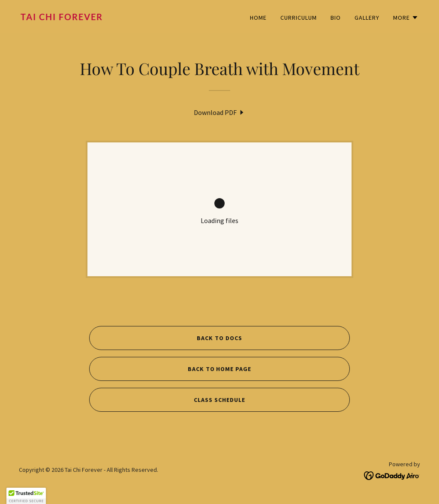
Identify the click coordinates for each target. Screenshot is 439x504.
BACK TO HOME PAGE (220, 369)
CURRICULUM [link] (299, 18)
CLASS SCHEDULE (219, 400)
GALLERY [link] (367, 18)
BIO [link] (336, 18)
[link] (117, 18)
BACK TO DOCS (219, 338)
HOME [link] (258, 18)
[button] (406, 18)
